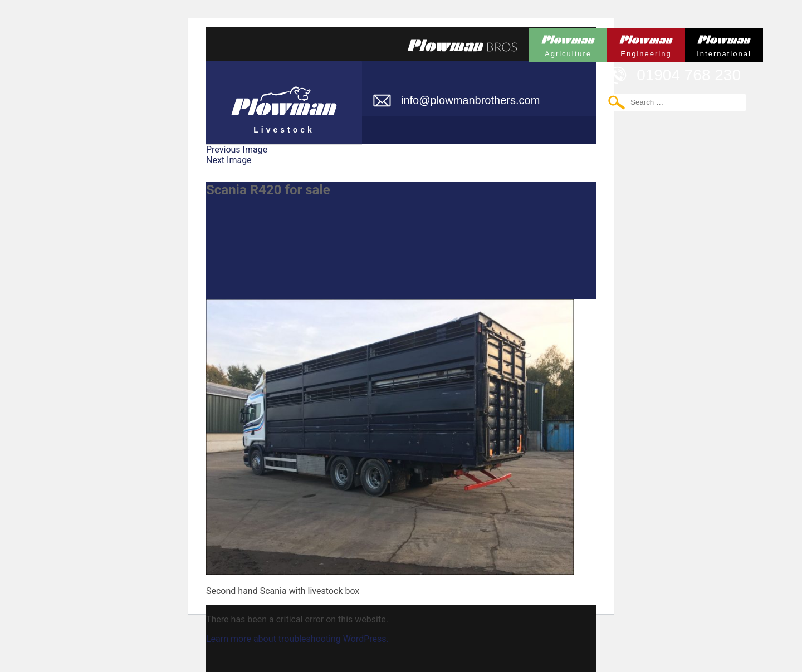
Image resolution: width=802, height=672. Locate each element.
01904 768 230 (689, 75)
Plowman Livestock (284, 97)
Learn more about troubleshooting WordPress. (297, 639)
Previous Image (237, 149)
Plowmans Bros (462, 45)
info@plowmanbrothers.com (470, 100)
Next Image (229, 160)
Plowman (568, 43)
